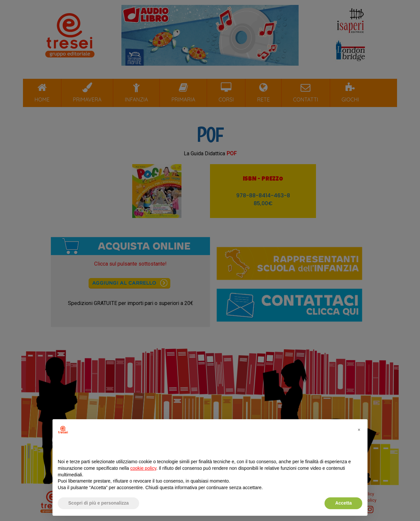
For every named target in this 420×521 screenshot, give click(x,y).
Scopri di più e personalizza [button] (98, 503)
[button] (359, 430)
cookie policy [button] (143, 468)
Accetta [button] (343, 503)
